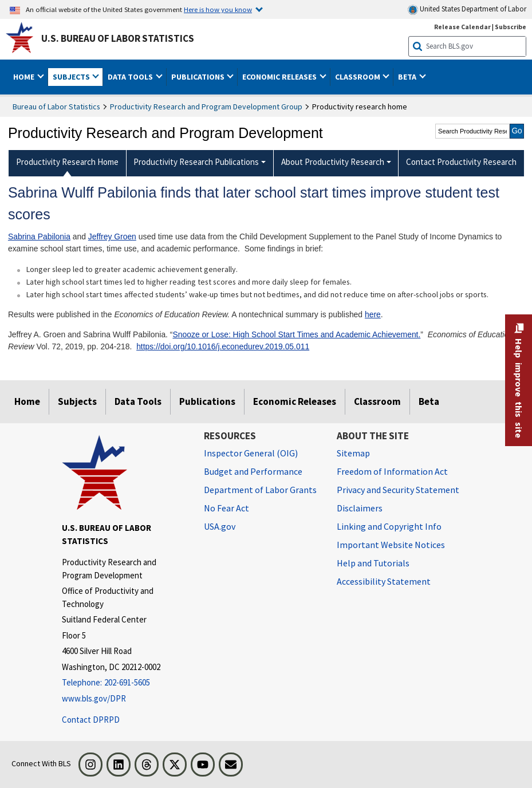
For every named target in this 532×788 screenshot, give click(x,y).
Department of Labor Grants (260, 490)
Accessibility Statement (384, 581)
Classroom (377, 401)
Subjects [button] (72, 77)
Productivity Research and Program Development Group (206, 107)
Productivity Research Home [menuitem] (67, 162)
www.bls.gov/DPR (94, 698)
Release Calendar (462, 27)
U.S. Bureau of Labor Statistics (118, 38)
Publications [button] (199, 77)
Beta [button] (408, 77)
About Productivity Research (333, 162)
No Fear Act (226, 508)
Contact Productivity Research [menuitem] (461, 162)
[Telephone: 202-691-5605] (124, 683)
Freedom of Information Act (392, 471)
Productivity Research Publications (196, 162)
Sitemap (353, 453)
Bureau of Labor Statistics (56, 107)
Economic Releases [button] (280, 77)
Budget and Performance (253, 471)
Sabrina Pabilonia (39, 237)
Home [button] (25, 77)
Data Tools (138, 401)
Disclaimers (360, 508)
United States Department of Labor (467, 9)
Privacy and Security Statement (398, 490)
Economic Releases (295, 401)
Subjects (77, 401)
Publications (207, 401)
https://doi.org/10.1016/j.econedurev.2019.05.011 (223, 346)
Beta (429, 401)
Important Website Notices (391, 545)
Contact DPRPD (91, 720)
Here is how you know (218, 9)
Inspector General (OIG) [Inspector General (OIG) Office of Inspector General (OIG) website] (251, 453)
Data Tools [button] (131, 77)
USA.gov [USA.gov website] (220, 526)
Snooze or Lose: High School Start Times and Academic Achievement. (296, 334)
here (373, 314)
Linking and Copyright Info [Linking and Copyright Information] (389, 526)
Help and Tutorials (373, 563)
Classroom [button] (358, 77)
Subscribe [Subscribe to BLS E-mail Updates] (511, 27)
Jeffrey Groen (112, 237)
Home (27, 401)
